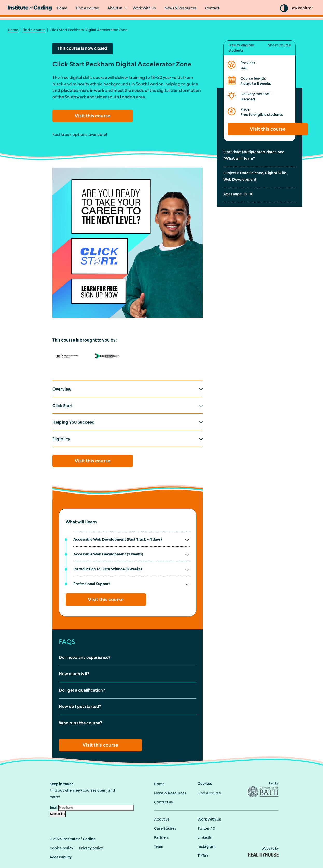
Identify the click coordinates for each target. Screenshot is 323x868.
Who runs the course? (81, 723)
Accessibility (61, 857)
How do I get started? (80, 707)
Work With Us (144, 8)
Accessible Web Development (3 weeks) (108, 554)
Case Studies (165, 828)
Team (159, 846)
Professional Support (92, 584)
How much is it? (74, 674)
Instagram (207, 846)
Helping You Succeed (74, 422)
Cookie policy (61, 848)
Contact (212, 8)
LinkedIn (205, 837)
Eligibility (61, 439)
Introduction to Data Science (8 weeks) (108, 569)
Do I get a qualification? (82, 690)
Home (62, 8)
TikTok (203, 855)
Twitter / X (206, 828)
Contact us (163, 802)
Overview (62, 389)
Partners (161, 837)
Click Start (63, 406)
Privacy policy (91, 848)
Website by (263, 851)
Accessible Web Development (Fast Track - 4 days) (118, 540)
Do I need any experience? (85, 658)
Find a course (87, 8)
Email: (54, 807)
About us (115, 8)
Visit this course (93, 116)
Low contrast (302, 8)
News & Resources (181, 8)
